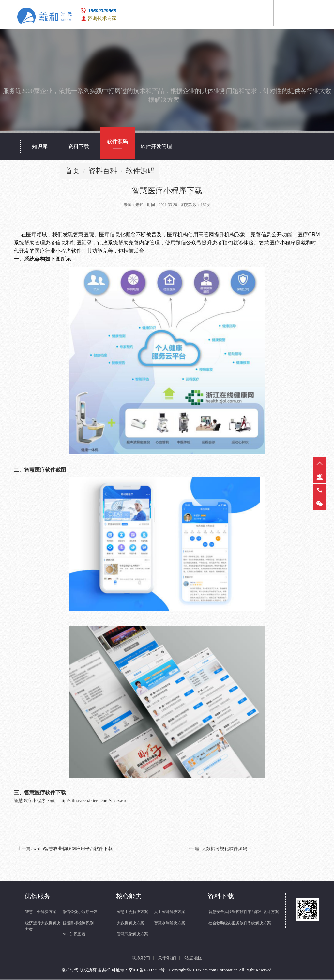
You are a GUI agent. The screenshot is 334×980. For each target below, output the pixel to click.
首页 (72, 171)
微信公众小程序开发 (80, 912)
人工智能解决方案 (170, 912)
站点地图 (193, 958)
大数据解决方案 (130, 923)
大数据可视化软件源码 (224, 849)
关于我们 (167, 958)
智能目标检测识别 (78, 923)
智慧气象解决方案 (132, 934)
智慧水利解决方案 (170, 923)
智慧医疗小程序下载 (34, 801)
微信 (320, 504)
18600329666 (102, 11)
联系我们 (141, 958)
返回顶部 (320, 463)
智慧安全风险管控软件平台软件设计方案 (244, 912)
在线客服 (320, 477)
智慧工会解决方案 (41, 912)
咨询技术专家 (102, 18)
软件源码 (140, 171)
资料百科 (103, 171)
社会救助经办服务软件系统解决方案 (240, 923)
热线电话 (320, 490)
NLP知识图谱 (74, 934)
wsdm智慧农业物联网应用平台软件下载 (73, 849)
